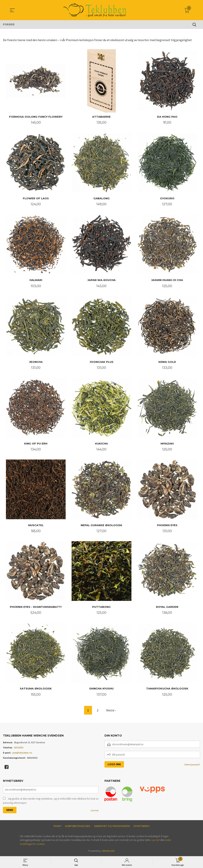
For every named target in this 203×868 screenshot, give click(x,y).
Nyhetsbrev (142, 826)
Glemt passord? (192, 764)
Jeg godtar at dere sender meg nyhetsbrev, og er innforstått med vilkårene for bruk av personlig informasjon (51, 801)
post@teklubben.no (22, 753)
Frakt (57, 826)
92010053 (19, 747)
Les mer (95, 810)
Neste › (111, 710)
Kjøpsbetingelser (78, 826)
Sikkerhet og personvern (112, 826)
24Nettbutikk (108, 851)
